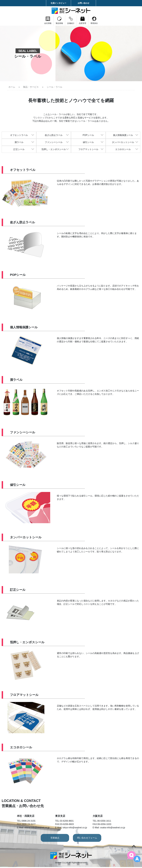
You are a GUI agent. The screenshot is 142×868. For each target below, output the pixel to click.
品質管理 (92, 21)
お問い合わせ (83, 3)
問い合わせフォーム (91, 839)
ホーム (12, 87)
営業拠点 (51, 839)
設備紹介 (71, 21)
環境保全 (113, 21)
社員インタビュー (59, 3)
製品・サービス (31, 87)
